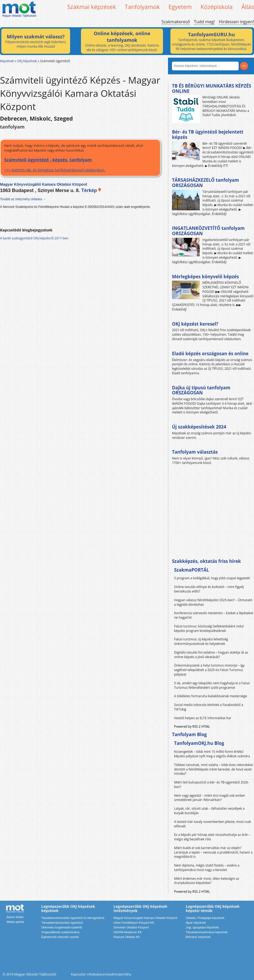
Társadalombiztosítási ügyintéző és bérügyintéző (73, 918)
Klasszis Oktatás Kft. (127, 937)
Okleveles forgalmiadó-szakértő (62, 927)
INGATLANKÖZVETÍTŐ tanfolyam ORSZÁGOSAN (208, 231)
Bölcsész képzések (198, 937)
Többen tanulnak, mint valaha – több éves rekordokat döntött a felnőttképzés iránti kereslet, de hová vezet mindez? (214, 769)
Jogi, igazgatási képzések (202, 927)
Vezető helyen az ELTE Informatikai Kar (203, 718)
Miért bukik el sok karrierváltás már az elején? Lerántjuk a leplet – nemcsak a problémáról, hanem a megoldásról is (213, 852)
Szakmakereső (176, 22)
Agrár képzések (196, 923)
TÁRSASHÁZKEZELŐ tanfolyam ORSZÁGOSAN (205, 183)
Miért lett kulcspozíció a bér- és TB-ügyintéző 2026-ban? (212, 785)
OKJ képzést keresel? (195, 324)
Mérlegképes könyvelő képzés (205, 277)
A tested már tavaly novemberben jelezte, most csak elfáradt (213, 824)
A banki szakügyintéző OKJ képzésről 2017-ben (34, 238)
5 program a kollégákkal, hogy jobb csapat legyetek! (212, 578)
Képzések (7, 61)
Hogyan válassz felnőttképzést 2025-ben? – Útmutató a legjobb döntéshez (213, 602)
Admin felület (15, 917)
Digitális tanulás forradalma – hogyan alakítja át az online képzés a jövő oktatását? (211, 655)
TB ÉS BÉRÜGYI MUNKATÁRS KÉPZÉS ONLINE (212, 88)
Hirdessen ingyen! (236, 22)
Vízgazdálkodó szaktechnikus (60, 932)
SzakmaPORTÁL (192, 570)
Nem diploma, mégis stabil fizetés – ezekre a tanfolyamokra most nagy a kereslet (207, 868)
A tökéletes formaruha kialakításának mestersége (210, 696)
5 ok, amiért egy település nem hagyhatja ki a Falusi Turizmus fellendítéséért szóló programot (212, 685)
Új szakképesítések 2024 (199, 427)
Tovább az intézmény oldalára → (23, 199)
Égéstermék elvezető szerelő (60, 937)
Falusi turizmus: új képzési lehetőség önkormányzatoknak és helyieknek (201, 641)
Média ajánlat (15, 922)
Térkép (91, 190)
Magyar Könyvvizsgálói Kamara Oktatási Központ (145, 918)
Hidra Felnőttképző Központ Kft (134, 923)
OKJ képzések (27, 61)
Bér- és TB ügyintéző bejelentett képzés (208, 135)
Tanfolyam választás (195, 452)
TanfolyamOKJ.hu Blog (199, 743)
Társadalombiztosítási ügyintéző (62, 923)
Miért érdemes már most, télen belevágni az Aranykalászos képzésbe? (207, 881)
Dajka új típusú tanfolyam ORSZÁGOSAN (201, 390)
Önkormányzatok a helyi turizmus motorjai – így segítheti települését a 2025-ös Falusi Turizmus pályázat (209, 670)
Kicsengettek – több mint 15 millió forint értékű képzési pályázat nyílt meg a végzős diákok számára (212, 754)
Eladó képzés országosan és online (210, 354)
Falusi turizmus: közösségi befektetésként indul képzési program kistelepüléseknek (209, 628)
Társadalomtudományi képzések (207, 932)
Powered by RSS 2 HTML (192, 726)
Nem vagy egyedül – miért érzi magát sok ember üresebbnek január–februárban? (210, 798)
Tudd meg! (204, 22)
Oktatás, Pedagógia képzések (205, 918)
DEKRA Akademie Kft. (128, 932)
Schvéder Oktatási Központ (131, 927)
